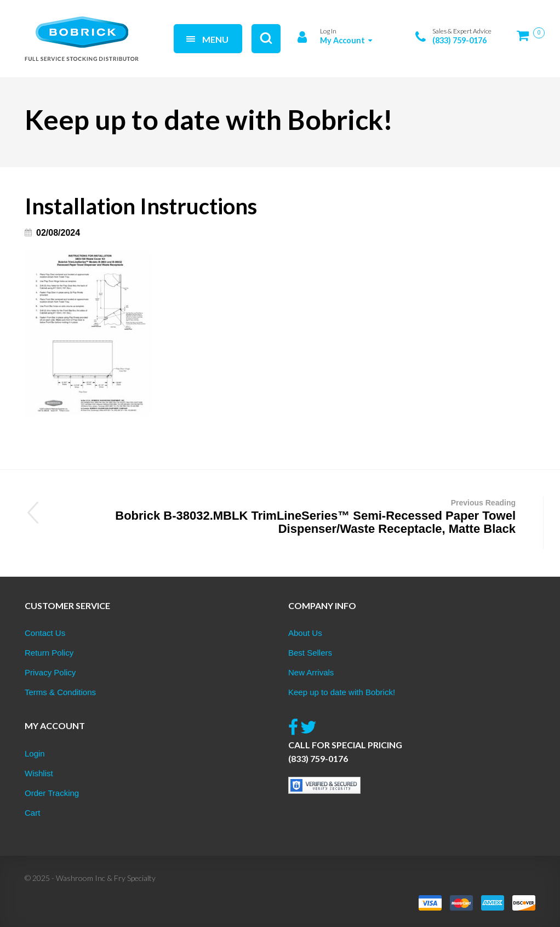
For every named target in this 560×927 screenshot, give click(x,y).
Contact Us (45, 633)
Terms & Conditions (60, 692)
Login (35, 753)
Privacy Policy (50, 672)
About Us (305, 633)
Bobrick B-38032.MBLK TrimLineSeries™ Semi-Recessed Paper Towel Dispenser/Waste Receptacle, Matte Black (284, 516)
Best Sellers (310, 653)
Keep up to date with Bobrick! (342, 692)
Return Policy (49, 653)
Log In (328, 31)
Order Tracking (52, 793)
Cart (32, 813)
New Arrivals (311, 672)
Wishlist (39, 773)
